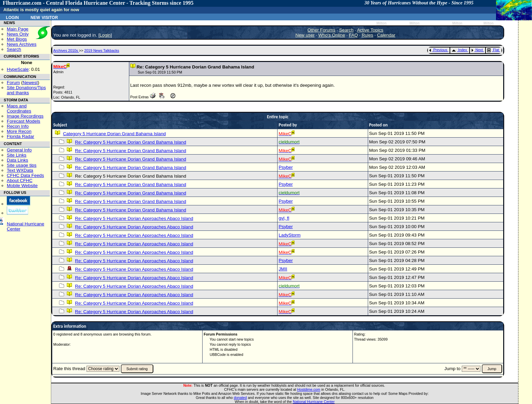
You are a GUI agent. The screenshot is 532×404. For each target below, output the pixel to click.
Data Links (17, 160)
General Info (19, 150)
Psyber (286, 167)
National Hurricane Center (314, 402)
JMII (283, 269)
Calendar (386, 35)
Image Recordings (25, 116)
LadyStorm (289, 235)
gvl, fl (284, 218)
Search (14, 49)
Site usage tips (22, 165)
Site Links (17, 155)
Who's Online (332, 35)
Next (477, 50)
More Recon (19, 131)
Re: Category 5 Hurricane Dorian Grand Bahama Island (130, 142)
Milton (381, 23)
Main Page (18, 29)
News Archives (22, 44)
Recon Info (18, 126)
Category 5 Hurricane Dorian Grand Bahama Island (115, 134)
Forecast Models (24, 121)
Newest (30, 83)
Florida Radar (21, 136)
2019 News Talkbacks (102, 50)
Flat (493, 50)
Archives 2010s (66, 50)
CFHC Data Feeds (25, 175)
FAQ (353, 35)
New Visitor (44, 17)
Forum (13, 83)
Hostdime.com (309, 389)
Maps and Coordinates (19, 108)
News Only (18, 34)
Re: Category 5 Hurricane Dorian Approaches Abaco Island (134, 218)
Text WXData (20, 170)
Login (12, 17)
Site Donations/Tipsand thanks (26, 90)
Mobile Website (22, 186)
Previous (438, 50)
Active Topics (370, 30)
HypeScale (18, 69)
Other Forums (321, 30)
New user (305, 35)
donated (240, 398)
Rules (367, 35)
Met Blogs (17, 39)
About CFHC (20, 180)
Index (459, 50)
